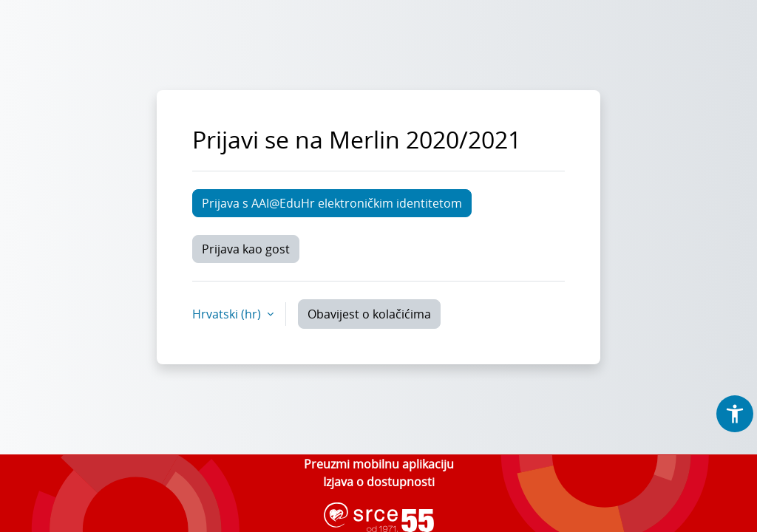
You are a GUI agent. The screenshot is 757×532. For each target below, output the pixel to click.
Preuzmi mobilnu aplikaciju (379, 464)
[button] (735, 414)
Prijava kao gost (246, 249)
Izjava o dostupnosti (379, 482)
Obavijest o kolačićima (369, 314)
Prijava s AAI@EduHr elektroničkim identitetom (332, 203)
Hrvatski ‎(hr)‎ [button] (228, 314)
